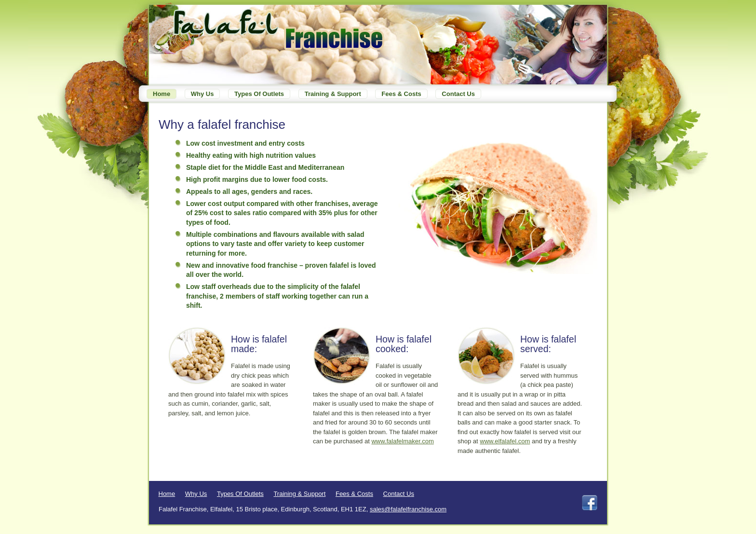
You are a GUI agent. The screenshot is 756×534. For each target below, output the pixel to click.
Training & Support (333, 94)
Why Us (202, 94)
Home (162, 94)
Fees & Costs (401, 94)
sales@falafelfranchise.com (408, 509)
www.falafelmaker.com (402, 441)
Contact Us (458, 94)
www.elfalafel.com (505, 441)
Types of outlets (259, 94)
